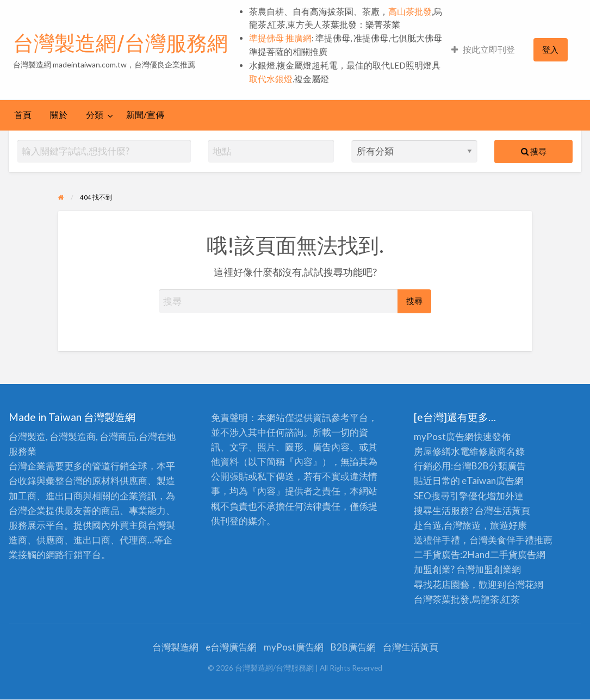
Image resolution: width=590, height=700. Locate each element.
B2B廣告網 (353, 647)
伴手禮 (520, 540)
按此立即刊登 (483, 49)
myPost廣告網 (444, 436)
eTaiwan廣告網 (493, 481)
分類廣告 (507, 466)
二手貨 (504, 555)
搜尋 (534, 151)
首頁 (23, 115)
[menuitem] (483, 50)
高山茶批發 (410, 11)
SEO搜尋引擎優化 (450, 496)
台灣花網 (525, 584)
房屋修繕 (432, 451)
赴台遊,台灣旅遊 (447, 525)
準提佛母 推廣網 (280, 38)
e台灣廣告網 (231, 647)
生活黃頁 (512, 510)
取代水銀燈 (271, 79)
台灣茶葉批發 (442, 599)
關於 (59, 115)
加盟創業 (493, 569)
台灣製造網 (175, 647)
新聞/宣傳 (145, 115)
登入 (550, 49)
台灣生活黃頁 (411, 647)
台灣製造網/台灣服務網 (120, 43)
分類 (95, 115)
